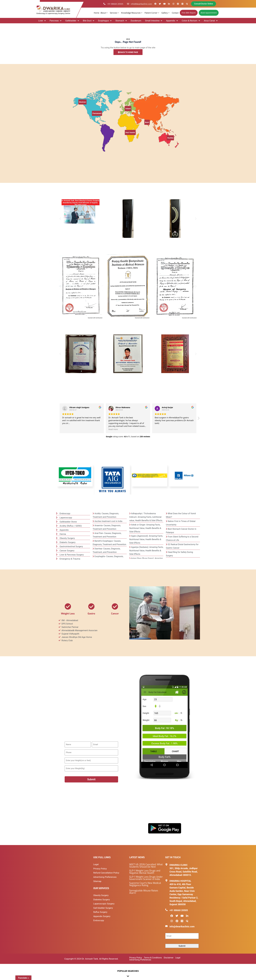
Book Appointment (209, 13)
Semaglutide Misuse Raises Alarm (144, 892)
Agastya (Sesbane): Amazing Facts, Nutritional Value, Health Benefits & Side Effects (146, 551)
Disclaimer (169, 958)
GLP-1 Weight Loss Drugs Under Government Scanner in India (146, 878)
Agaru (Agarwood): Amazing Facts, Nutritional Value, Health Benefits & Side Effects (146, 540)
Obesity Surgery (101, 895)
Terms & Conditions (153, 958)
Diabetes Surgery (102, 899)
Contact (175, 13)
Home (97, 13)
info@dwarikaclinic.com (182, 927)
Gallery (166, 13)
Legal (96, 865)
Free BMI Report (189, 13)
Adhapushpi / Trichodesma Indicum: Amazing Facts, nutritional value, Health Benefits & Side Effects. (146, 517)
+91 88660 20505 (179, 911)
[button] (60, 219)
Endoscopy (99, 920)
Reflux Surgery (100, 912)
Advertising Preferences (105, 877)
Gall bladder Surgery (103, 908)
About (104, 13)
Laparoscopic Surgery (104, 903)
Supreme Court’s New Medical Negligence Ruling (145, 885)
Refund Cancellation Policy (106, 873)
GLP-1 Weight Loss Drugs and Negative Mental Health (145, 872)
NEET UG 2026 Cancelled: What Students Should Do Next (146, 866)
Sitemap (97, 881)
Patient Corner (152, 13)
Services (115, 13)
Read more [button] (113, 429)
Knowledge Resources (132, 13)
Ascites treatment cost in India (108, 521)
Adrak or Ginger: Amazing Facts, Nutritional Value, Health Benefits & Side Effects (145, 528)
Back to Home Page (128, 52)
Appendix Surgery (102, 916)
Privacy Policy (100, 869)
